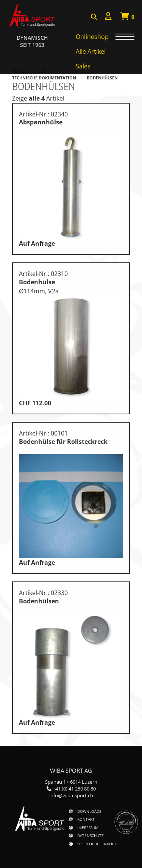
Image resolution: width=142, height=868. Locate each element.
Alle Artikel (91, 51)
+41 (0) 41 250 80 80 (74, 789)
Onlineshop (92, 37)
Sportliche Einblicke (98, 844)
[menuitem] (108, 17)
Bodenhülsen (102, 78)
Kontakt (86, 819)
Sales (83, 66)
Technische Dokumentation (44, 78)
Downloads (89, 811)
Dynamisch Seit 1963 (32, 41)
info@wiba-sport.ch (71, 795)
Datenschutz (91, 835)
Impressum (88, 828)
